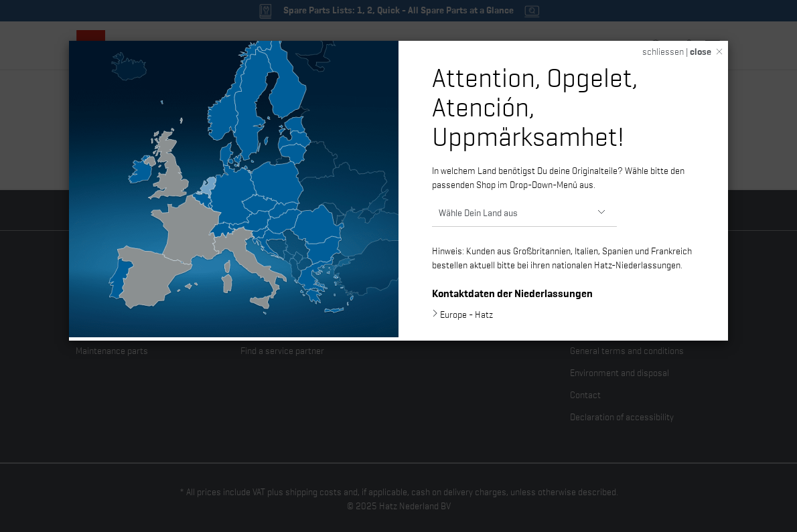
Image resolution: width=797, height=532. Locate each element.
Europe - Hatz (466, 314)
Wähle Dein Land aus (478, 212)
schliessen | (677, 51)
